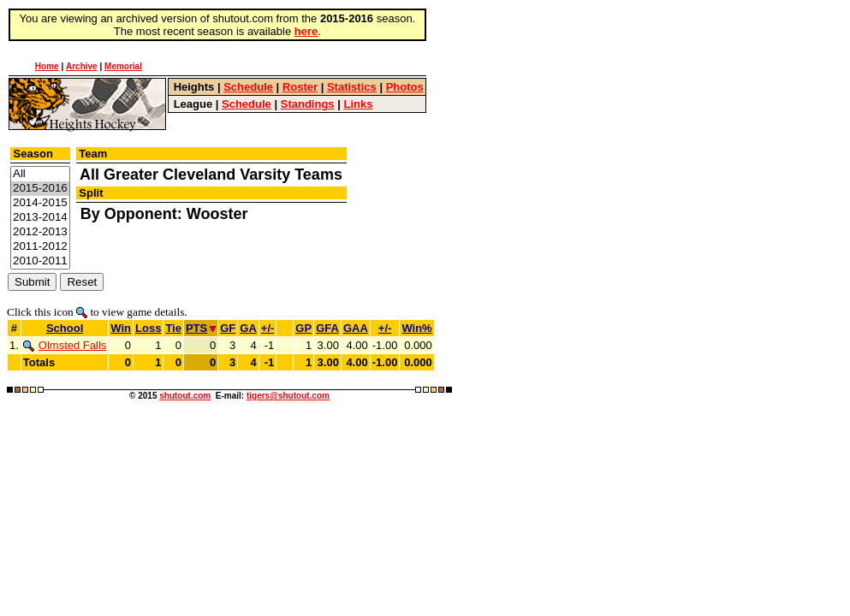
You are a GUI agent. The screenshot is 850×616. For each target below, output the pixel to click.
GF (228, 328)
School (65, 328)
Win (121, 328)
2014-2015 (40, 203)
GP (303, 328)
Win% (416, 328)
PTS (201, 328)
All (40, 174)
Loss (148, 328)
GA (248, 328)
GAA (356, 328)
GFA (327, 328)
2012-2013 (40, 232)
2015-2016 (40, 189)
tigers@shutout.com (288, 396)
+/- (268, 328)
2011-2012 (40, 247)
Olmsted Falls (65, 345)
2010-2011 (40, 261)
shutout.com (185, 396)
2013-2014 (40, 218)
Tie (173, 328)
